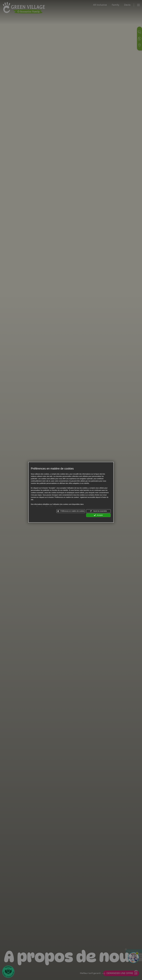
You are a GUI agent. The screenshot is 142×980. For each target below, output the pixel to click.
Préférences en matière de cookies (71, 511)
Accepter (98, 515)
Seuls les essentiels (98, 511)
